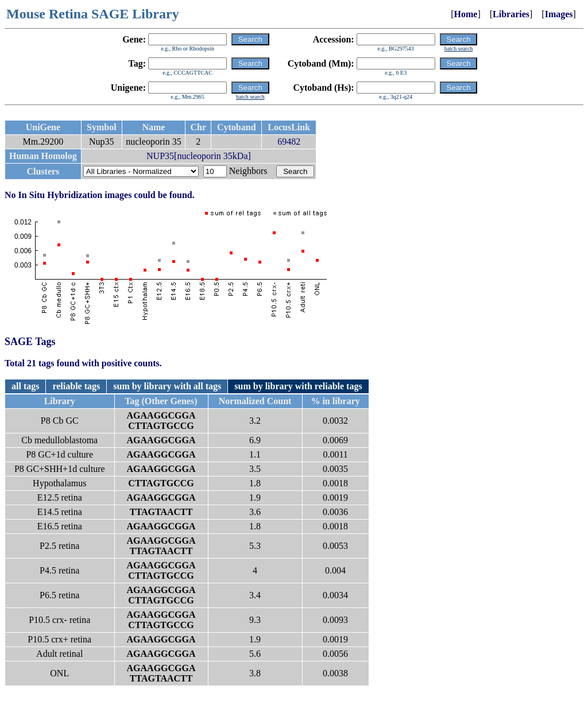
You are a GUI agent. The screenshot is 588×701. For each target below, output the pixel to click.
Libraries (511, 14)
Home (466, 14)
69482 (289, 142)
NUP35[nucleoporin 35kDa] (199, 156)
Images (559, 14)
